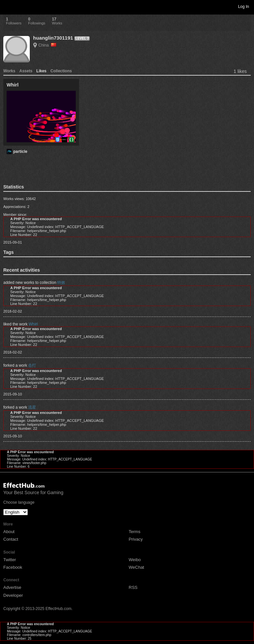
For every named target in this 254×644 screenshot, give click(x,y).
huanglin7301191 (53, 38)
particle (20, 152)
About (9, 532)
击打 (32, 365)
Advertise (12, 587)
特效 (61, 283)
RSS (133, 587)
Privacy (136, 539)
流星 (32, 407)
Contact (11, 539)
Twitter (10, 560)
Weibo (135, 560)
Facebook (13, 567)
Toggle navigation (8, 6)
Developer (13, 595)
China (47, 45)
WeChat (136, 567)
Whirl (33, 324)
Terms (134, 532)
